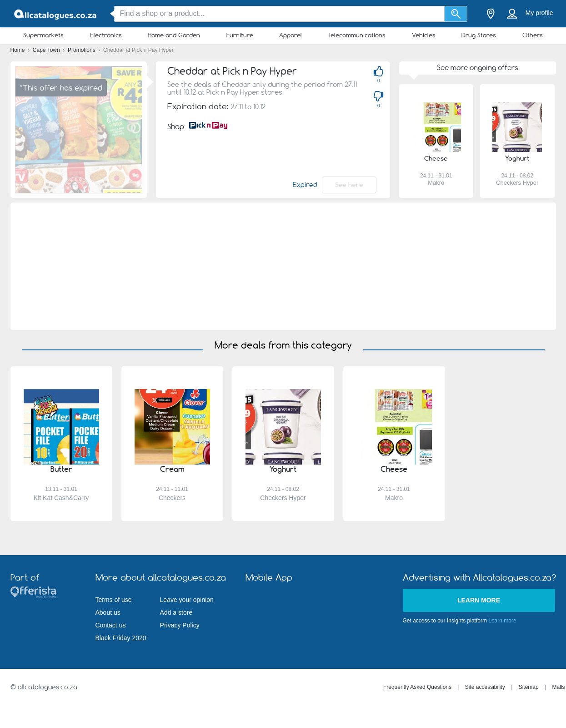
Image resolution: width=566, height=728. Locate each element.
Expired (305, 185)
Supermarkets (43, 35)
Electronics (106, 35)
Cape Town (47, 50)
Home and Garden (174, 35)
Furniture (240, 35)
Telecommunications (357, 35)
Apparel (291, 35)
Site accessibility (485, 687)
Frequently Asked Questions (417, 687)
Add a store (176, 612)
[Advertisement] (283, 266)
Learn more (479, 600)
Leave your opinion (187, 600)
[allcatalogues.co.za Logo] (56, 14)
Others (533, 35)
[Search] (456, 14)
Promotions (82, 50)
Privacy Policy (180, 625)
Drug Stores (479, 35)
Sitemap (529, 687)
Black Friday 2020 (121, 638)
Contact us (111, 625)
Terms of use (114, 600)
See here (349, 185)
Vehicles (424, 35)
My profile (539, 13)
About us (108, 612)
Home (18, 50)
